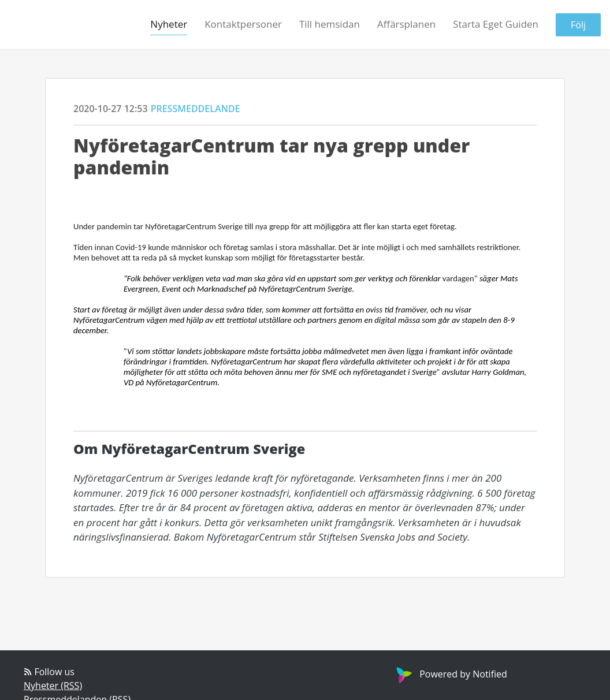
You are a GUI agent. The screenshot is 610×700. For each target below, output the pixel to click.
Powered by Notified (450, 674)
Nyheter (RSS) (53, 686)
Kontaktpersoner (243, 24)
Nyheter (169, 24)
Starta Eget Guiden (496, 24)
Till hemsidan (330, 24)
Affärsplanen (406, 24)
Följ (578, 25)
